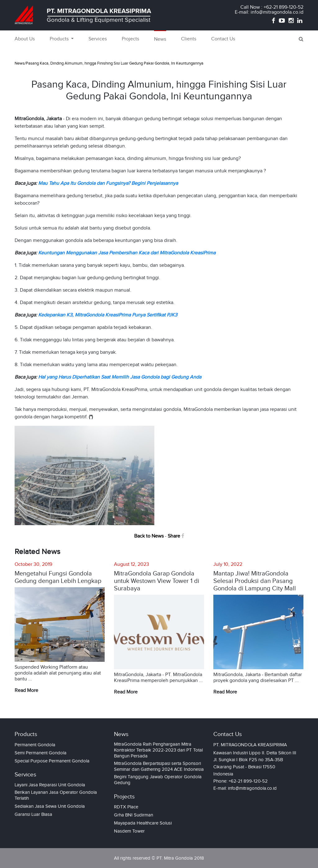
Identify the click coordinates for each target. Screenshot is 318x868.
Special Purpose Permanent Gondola (52, 761)
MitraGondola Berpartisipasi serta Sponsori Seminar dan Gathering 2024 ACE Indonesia (159, 766)
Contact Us (223, 39)
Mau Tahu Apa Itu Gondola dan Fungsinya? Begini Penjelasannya (108, 183)
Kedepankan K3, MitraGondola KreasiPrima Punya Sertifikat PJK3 (108, 315)
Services (98, 39)
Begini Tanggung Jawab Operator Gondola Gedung (158, 780)
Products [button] (60, 39)
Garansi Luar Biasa (33, 814)
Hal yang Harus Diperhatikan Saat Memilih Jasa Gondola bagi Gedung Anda (120, 377)
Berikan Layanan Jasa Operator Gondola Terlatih (56, 795)
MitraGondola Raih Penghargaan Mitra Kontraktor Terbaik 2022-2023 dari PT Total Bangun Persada (158, 750)
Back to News (149, 536)
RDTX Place (126, 807)
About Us (25, 39)
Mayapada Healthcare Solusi (143, 823)
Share (176, 536)
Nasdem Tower (129, 831)
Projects (130, 39)
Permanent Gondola (35, 745)
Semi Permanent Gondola (41, 753)
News (160, 39)
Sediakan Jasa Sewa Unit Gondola (50, 806)
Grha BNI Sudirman (134, 815)
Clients (189, 39)
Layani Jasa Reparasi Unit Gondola (50, 785)
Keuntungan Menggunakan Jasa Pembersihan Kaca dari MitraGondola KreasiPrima (127, 253)
